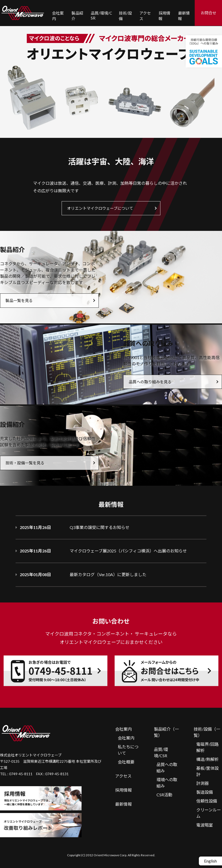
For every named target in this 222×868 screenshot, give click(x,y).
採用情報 (123, 790)
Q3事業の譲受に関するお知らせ (100, 527)
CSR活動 (164, 795)
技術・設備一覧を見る (25, 463)
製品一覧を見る (19, 300)
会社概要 (126, 762)
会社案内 (123, 729)
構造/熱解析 (207, 759)
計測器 (203, 783)
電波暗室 (205, 825)
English (210, 861)
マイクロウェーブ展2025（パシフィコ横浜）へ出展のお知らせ (128, 551)
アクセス (123, 776)
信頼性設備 (207, 801)
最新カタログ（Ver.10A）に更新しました (108, 574)
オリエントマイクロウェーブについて (100, 208)
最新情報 (123, 804)
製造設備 (205, 792)
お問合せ (208, 13)
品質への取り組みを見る (150, 382)
